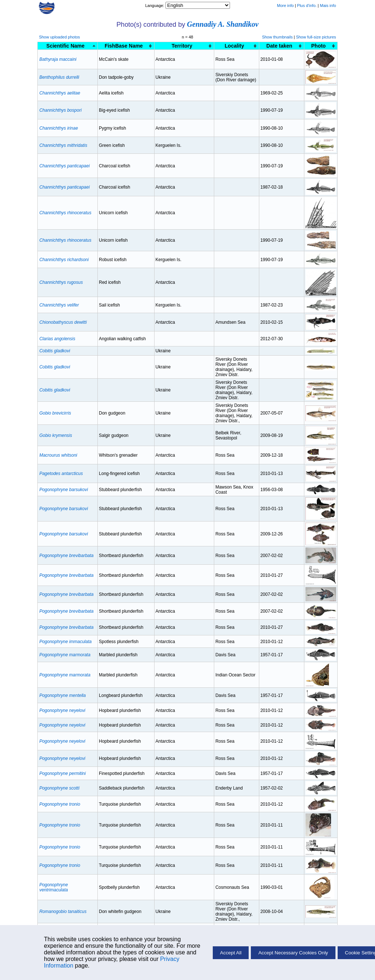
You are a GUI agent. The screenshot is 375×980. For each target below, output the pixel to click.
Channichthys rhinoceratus (65, 213)
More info (285, 5)
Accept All (231, 953)
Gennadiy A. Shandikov (223, 24)
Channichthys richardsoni (64, 260)
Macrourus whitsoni (58, 455)
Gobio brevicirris (55, 413)
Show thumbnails (277, 37)
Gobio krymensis (55, 435)
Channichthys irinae (58, 128)
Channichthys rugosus (61, 282)
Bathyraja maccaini (58, 59)
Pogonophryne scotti (59, 788)
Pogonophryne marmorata (65, 655)
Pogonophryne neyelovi (62, 710)
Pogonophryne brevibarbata (66, 556)
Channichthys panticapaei (64, 166)
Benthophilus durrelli (59, 77)
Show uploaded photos (59, 37)
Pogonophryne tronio (60, 804)
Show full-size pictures (316, 37)
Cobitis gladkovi (55, 351)
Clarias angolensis (57, 339)
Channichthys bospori (60, 110)
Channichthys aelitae (60, 93)
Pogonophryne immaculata (65, 642)
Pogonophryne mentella (62, 695)
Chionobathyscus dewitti (63, 322)
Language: (155, 5)
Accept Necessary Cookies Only (293, 953)
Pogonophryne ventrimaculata (53, 887)
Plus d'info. (307, 5)
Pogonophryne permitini (62, 773)
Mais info (328, 5)
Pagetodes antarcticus (61, 474)
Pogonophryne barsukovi (64, 490)
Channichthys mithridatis (63, 145)
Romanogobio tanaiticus (63, 912)
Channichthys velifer (59, 305)
